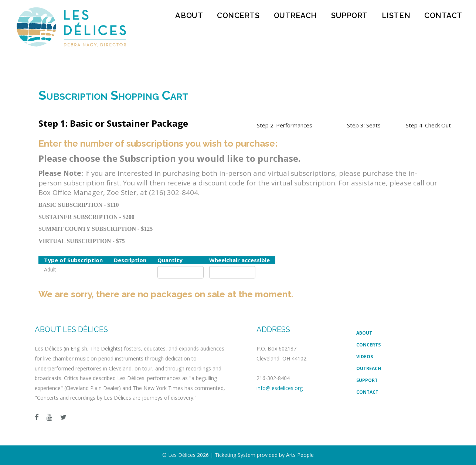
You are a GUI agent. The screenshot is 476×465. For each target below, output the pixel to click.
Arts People (300, 455)
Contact (443, 16)
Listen (396, 16)
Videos (365, 357)
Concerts (238, 16)
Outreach (295, 16)
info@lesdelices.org (280, 388)
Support (349, 16)
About (189, 16)
